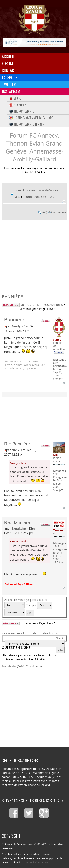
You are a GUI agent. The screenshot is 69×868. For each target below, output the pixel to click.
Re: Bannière (17, 444)
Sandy (16, 326)
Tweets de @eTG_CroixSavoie (22, 666)
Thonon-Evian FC (22, 111)
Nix (14, 450)
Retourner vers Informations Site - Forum (30, 633)
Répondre (11, 305)
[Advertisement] (34, 256)
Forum (7, 63)
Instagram (11, 91)
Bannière (12, 297)
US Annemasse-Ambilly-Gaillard (31, 118)
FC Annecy (18, 105)
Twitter (9, 84)
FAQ (44, 212)
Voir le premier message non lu (42, 305)
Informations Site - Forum (40, 197)
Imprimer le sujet (64, 202)
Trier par (39, 605)
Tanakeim (19, 529)
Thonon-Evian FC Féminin (27, 124)
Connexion (58, 212)
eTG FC (15, 98)
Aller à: (60, 638)
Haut (64, 383)
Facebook (10, 77)
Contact (9, 70)
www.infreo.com (37, 862)
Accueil (8, 56)
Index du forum (24, 190)
